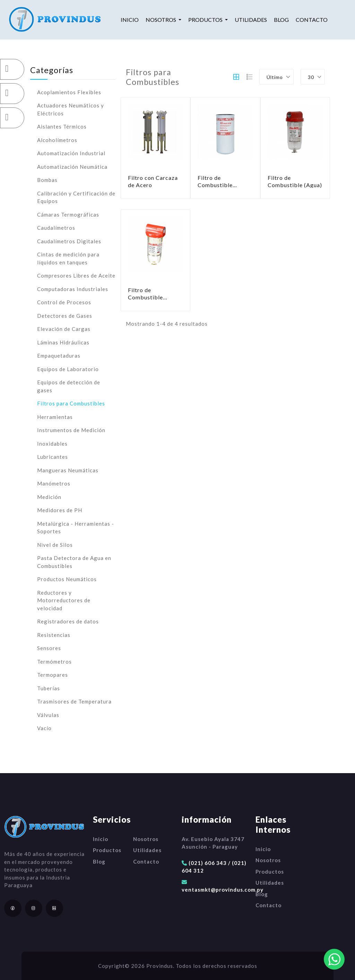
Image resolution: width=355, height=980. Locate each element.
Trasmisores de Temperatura (74, 701)
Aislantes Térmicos (62, 126)
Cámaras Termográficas (68, 215)
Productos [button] (206, 20)
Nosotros (146, 839)
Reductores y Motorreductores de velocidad (64, 600)
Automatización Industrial (71, 153)
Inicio (130, 20)
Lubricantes (53, 457)
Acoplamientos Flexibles (69, 92)
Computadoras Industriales (73, 289)
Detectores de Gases (65, 316)
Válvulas (48, 715)
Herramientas (55, 417)
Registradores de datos (68, 621)
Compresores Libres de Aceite (76, 275)
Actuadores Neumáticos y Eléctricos (71, 109)
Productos (107, 850)
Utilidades (251, 20)
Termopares (53, 675)
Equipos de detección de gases (69, 386)
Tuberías (49, 688)
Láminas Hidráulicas (63, 342)
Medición (49, 497)
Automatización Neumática (72, 167)
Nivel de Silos (55, 545)
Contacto (312, 20)
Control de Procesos (64, 302)
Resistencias (54, 635)
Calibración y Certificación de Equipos (76, 197)
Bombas (47, 180)
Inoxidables (52, 444)
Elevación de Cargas (64, 329)
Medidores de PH (60, 510)
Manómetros (54, 483)
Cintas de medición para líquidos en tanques (68, 258)
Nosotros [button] (161, 20)
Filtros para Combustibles (71, 403)
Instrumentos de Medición (71, 430)
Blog (281, 20)
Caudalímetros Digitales (69, 241)
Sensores (49, 648)
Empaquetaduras (59, 356)
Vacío (44, 728)
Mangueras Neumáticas (68, 470)
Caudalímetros (56, 228)
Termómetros (54, 662)
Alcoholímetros (57, 140)
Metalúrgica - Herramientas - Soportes (76, 528)
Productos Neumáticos (67, 579)
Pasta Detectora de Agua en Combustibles (74, 562)
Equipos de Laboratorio (68, 369)
